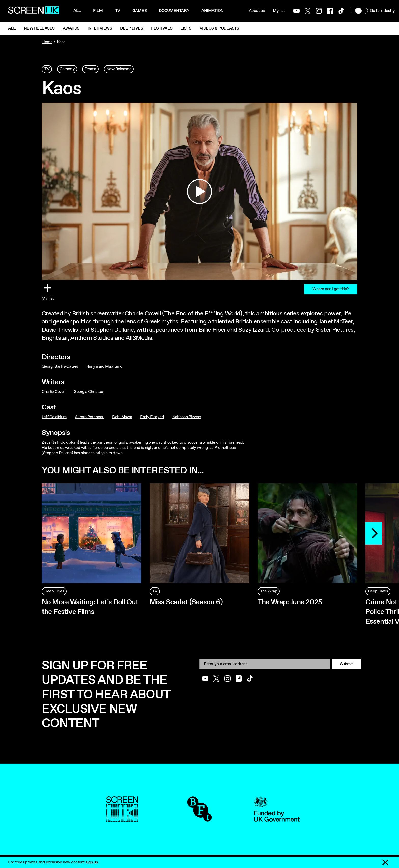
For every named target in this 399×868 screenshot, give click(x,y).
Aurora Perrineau (89, 417)
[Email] (265, 664)
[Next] (374, 533)
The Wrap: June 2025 (290, 602)
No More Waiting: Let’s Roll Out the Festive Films (90, 607)
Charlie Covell (54, 392)
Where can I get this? (331, 289)
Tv (118, 11)
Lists (186, 28)
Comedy (67, 69)
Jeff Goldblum (54, 417)
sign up (92, 862)
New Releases (39, 28)
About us (257, 11)
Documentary (174, 11)
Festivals (162, 28)
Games (140, 11)
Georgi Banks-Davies (60, 367)
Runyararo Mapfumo (104, 367)
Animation (212, 11)
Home (47, 42)
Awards (71, 28)
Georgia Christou (88, 392)
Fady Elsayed (152, 417)
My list (279, 11)
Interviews (100, 28)
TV (47, 69)
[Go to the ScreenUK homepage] (34, 11)
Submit (347, 664)
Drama (90, 69)
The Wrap (269, 591)
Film (98, 11)
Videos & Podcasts (219, 28)
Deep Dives (132, 28)
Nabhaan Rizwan (187, 417)
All (77, 11)
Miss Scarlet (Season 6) (186, 602)
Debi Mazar (122, 417)
